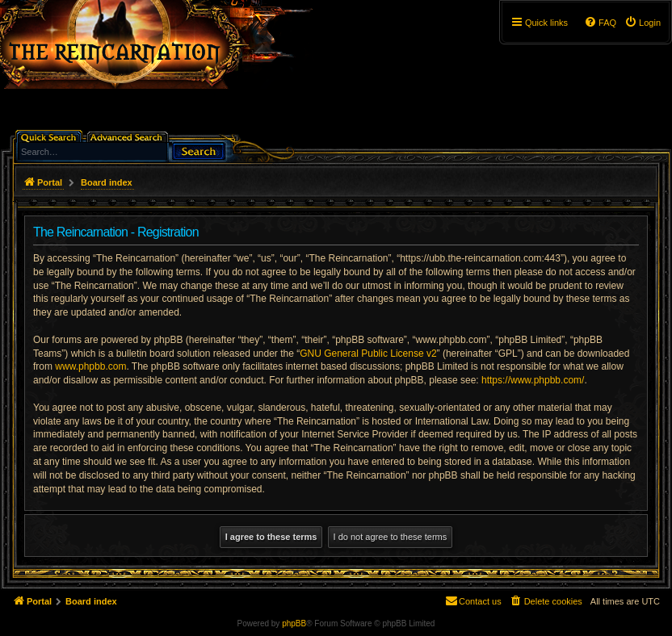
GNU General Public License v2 (368, 354)
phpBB (294, 623)
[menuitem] (643, 23)
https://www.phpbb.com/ (533, 380)
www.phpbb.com (90, 366)
